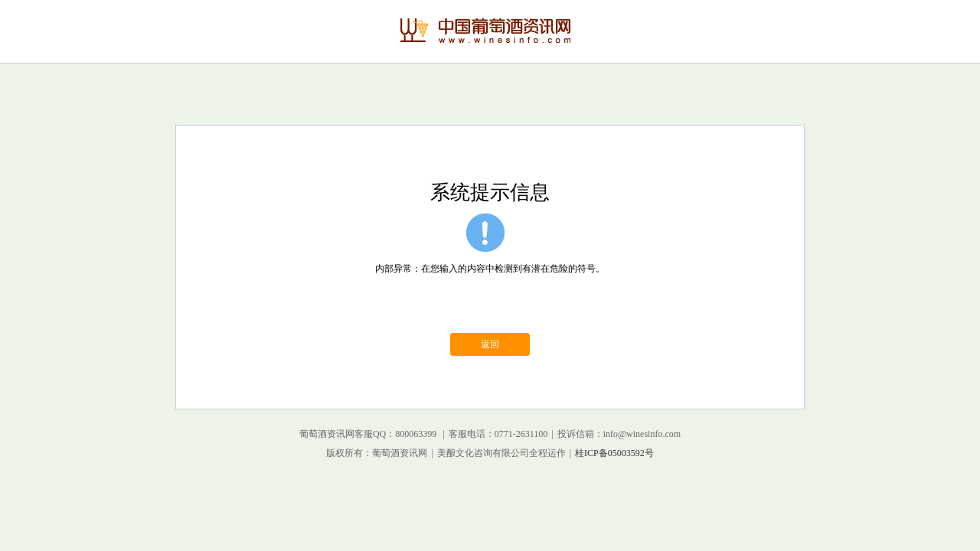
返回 (490, 344)
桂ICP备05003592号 (614, 453)
